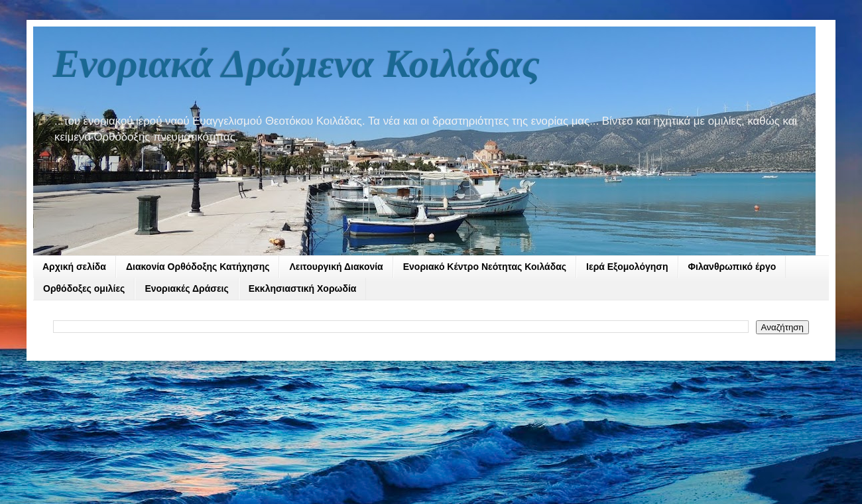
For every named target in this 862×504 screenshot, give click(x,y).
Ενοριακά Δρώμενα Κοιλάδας (296, 64)
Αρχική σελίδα (74, 267)
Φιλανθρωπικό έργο (732, 267)
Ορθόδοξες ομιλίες (84, 288)
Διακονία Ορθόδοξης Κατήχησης (198, 267)
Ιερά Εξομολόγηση (627, 267)
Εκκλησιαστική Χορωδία (303, 288)
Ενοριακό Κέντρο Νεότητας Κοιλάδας (485, 267)
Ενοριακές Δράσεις (186, 288)
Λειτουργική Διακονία (336, 267)
